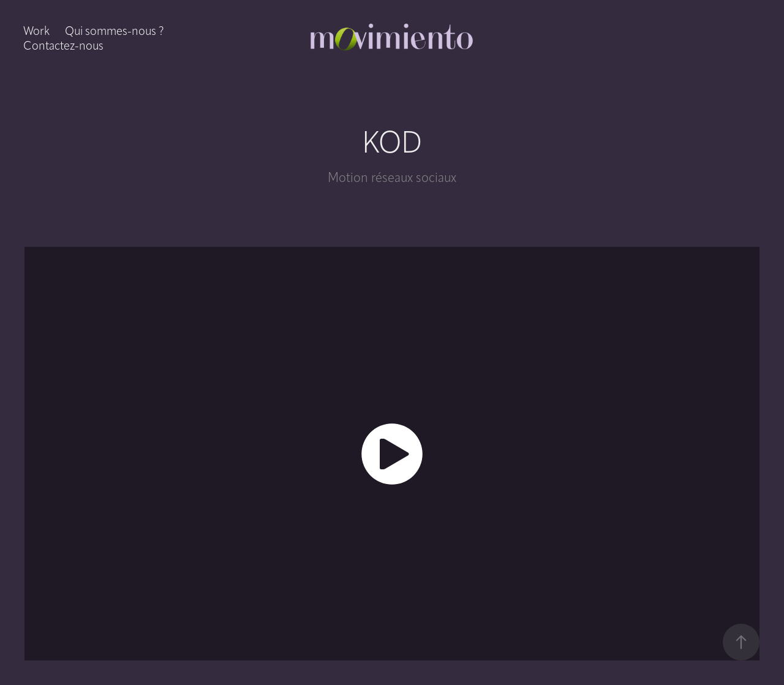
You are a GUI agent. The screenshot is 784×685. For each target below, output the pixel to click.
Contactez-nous (63, 45)
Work (36, 31)
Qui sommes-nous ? (115, 31)
